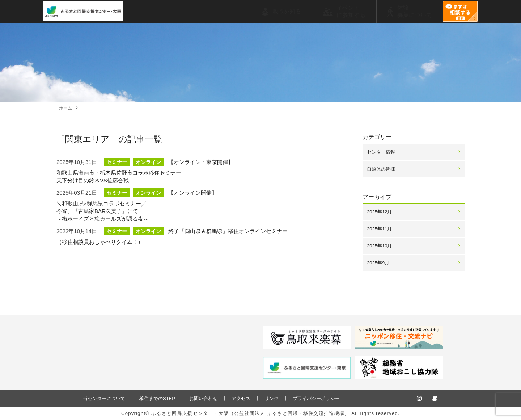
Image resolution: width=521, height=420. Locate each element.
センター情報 (381, 152)
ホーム (65, 108)
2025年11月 (379, 229)
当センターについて (104, 398)
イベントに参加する (351, 11)
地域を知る (287, 11)
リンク (272, 398)
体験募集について (415, 11)
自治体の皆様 (381, 169)
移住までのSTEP (157, 398)
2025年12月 (379, 212)
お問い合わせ (203, 398)
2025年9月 (378, 263)
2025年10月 (379, 246)
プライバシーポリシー (316, 398)
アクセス (241, 398)
